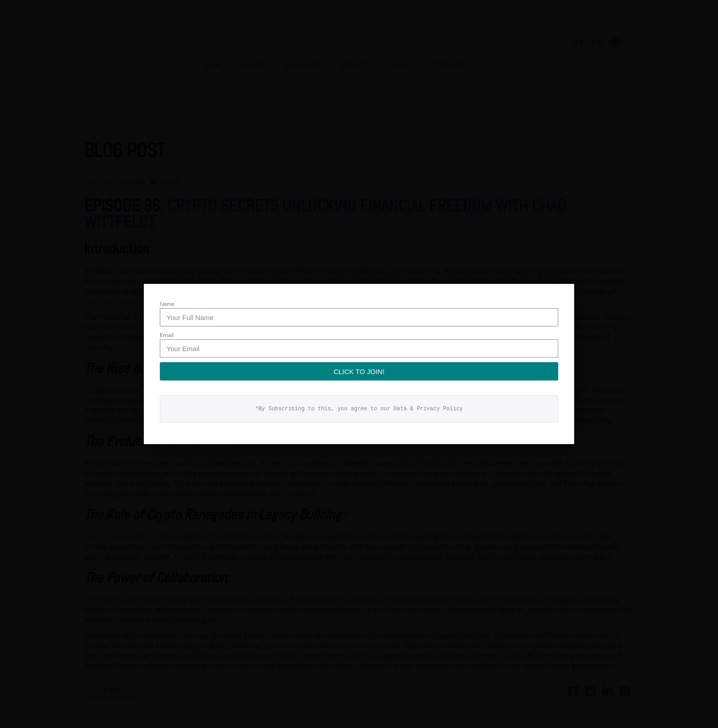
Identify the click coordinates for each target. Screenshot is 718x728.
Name (167, 304)
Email (167, 335)
